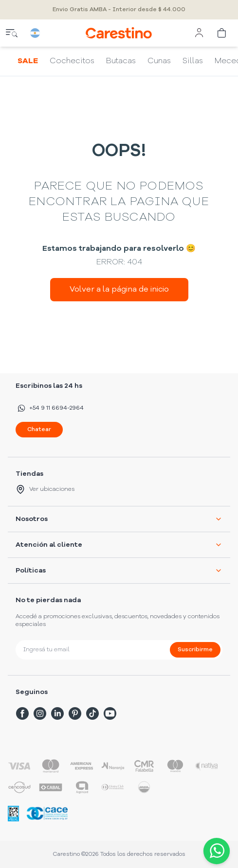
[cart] (222, 33)
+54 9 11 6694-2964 (50, 408)
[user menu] (199, 33)
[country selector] (35, 33)
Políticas (119, 571)
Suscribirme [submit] (195, 650)
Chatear (39, 430)
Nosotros (119, 519)
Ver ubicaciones (45, 489)
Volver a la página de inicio (119, 290)
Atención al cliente (119, 545)
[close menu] (12, 33)
